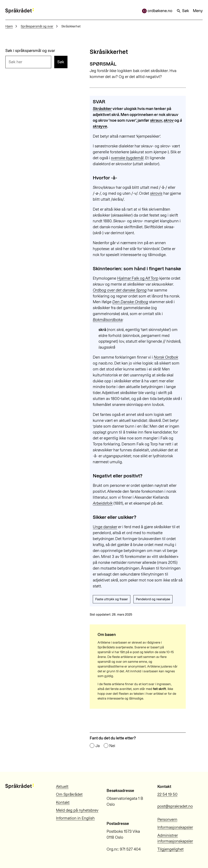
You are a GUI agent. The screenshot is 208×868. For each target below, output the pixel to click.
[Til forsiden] (20, 11)
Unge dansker (105, 527)
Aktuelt (62, 787)
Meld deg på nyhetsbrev (77, 810)
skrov (169, 120)
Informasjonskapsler (175, 827)
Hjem (9, 26)
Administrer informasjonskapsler (175, 838)
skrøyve (100, 126)
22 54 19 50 (167, 794)
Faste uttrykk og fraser (112, 599)
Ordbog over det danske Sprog (120, 290)
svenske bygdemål (127, 158)
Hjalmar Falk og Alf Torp (138, 278)
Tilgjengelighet (171, 849)
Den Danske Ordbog (130, 302)
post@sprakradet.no (175, 806)
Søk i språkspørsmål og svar (30, 51)
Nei (112, 746)
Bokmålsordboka (108, 320)
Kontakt (63, 802)
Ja (98, 746)
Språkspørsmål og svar (37, 26)
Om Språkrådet (69, 794)
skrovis (156, 193)
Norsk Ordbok (166, 357)
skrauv (156, 120)
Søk (183, 11)
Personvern (167, 820)
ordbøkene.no (157, 11)
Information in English (75, 818)
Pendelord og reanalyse (153, 599)
